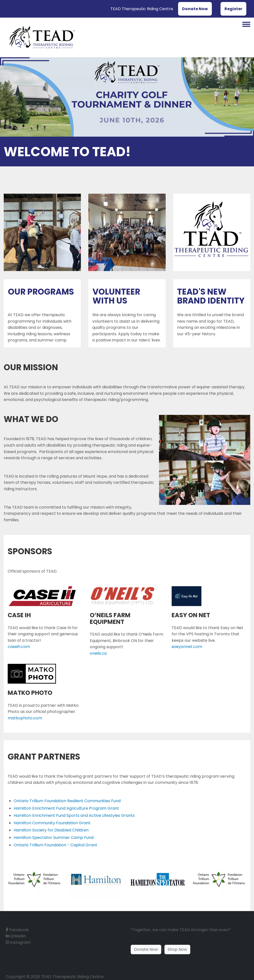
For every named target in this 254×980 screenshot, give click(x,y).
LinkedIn (16, 936)
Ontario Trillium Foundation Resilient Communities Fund (67, 801)
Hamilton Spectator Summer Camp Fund (54, 838)
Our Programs (41, 292)
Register (233, 9)
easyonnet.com (187, 647)
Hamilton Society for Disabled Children (51, 830)
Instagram (18, 942)
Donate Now (195, 9)
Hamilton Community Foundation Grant (52, 823)
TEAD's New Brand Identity (211, 296)
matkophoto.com (25, 718)
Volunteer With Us (116, 296)
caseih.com (19, 647)
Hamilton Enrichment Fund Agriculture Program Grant (66, 808)
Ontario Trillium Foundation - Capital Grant (55, 845)
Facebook (17, 930)
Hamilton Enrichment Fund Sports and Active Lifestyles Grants (74, 815)
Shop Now (177, 949)
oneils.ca (98, 653)
